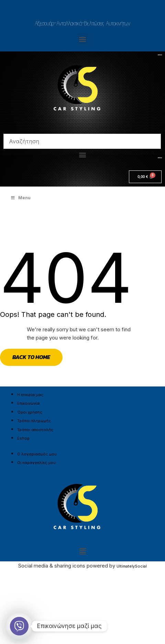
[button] (83, 39)
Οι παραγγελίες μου (36, 463)
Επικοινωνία (28, 403)
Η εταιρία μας (30, 395)
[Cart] (145, 177)
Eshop (23, 438)
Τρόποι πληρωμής (34, 421)
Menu (20, 198)
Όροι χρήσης (30, 412)
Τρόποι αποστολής (35, 430)
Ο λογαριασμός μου (37, 454)
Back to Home (31, 357)
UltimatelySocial (132, 566)
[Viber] (19, 626)
